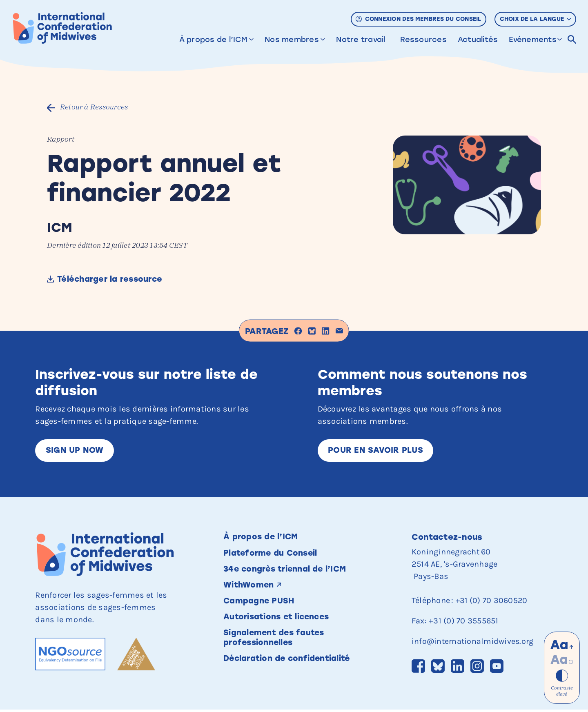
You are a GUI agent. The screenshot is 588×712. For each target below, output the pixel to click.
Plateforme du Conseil (272, 554)
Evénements (533, 40)
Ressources (423, 40)
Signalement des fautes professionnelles (275, 641)
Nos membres (292, 40)
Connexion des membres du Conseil (418, 19)
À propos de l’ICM (213, 40)
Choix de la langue (536, 19)
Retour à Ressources (96, 108)
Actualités (478, 40)
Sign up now (75, 451)
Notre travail (361, 40)
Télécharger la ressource (114, 280)
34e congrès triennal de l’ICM (287, 571)
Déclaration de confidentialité (289, 662)
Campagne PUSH (259, 603)
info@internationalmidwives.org (474, 642)
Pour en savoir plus (376, 451)
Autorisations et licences (278, 620)
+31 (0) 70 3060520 (492, 602)
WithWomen (249, 587)
